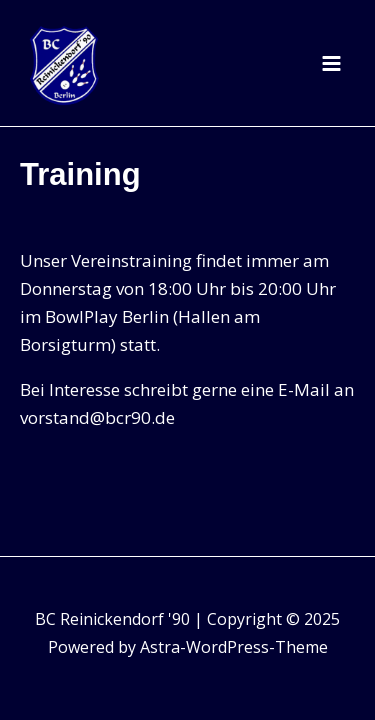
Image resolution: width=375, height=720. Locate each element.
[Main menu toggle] (332, 63)
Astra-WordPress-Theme (234, 647)
